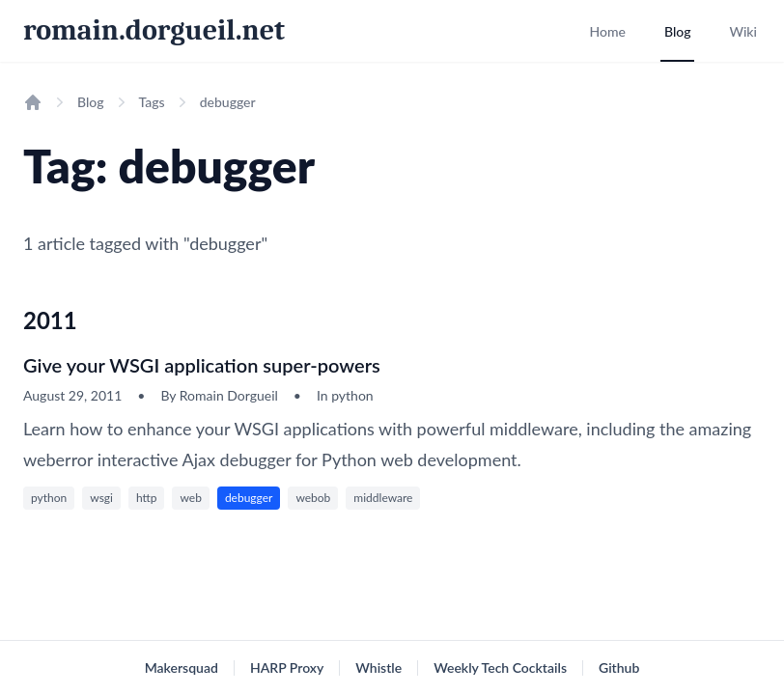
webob (313, 498)
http (147, 498)
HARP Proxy (287, 667)
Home (607, 31)
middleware (383, 498)
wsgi (101, 498)
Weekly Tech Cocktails (500, 667)
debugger (249, 498)
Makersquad (182, 667)
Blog (678, 31)
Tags (152, 102)
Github (619, 667)
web (190, 498)
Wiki (743, 31)
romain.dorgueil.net (154, 30)
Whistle (378, 667)
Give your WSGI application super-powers (202, 365)
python (49, 498)
